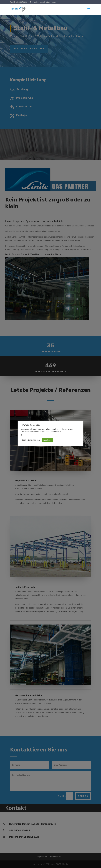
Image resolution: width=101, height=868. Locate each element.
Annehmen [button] (47, 440)
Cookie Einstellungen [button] (31, 440)
